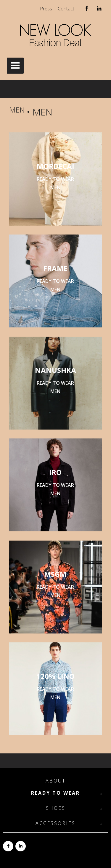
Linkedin (99, 10)
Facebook (87, 10)
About (56, 781)
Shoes (56, 808)
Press (46, 9)
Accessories (55, 823)
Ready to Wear (55, 793)
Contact (66, 9)
